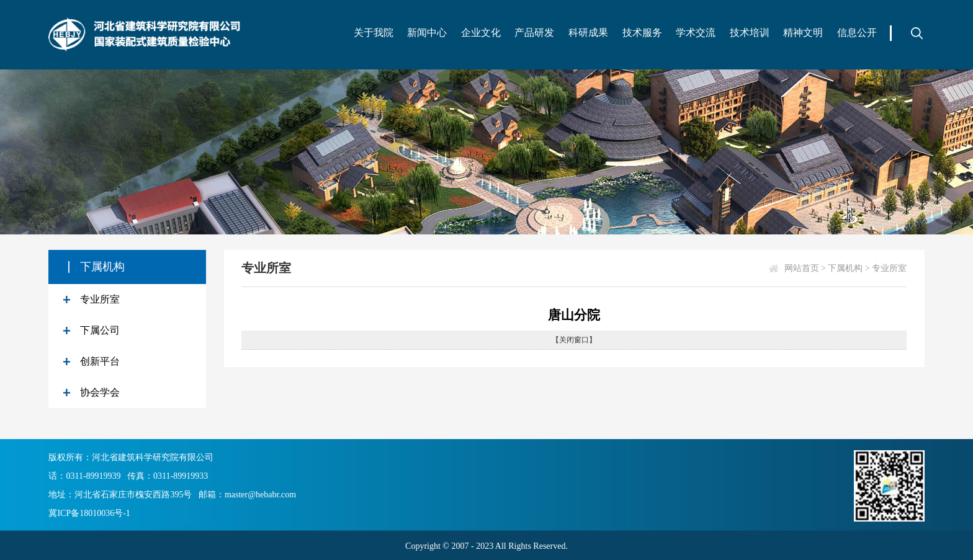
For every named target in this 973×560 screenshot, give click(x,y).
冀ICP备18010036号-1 (89, 513)
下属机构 (845, 268)
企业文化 (481, 33)
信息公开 (857, 33)
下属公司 (100, 330)
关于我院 (374, 33)
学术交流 (696, 33)
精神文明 (803, 33)
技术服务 (642, 33)
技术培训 (750, 33)
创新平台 (100, 361)
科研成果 (588, 33)
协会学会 (100, 392)
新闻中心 (427, 33)
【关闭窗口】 (574, 340)
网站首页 (802, 268)
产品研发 (534, 33)
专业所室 (100, 299)
